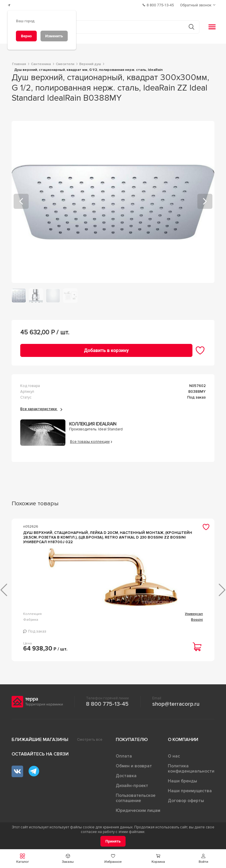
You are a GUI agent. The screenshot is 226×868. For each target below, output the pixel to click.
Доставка (126, 775)
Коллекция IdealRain (93, 423)
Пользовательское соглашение (136, 797)
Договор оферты (186, 799)
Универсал (90, 613)
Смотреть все (90, 738)
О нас (174, 755)
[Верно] (26, 36)
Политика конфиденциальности (191, 767)
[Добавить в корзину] (106, 349)
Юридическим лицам (138, 809)
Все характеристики (41, 408)
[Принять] (113, 841)
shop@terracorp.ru (176, 703)
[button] (23, 859)
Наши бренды (182, 780)
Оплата (124, 755)
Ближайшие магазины (40, 738)
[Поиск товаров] (110, 26)
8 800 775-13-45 (107, 703)
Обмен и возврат (134, 765)
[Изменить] (54, 36)
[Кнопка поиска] (190, 26)
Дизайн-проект (132, 784)
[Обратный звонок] (199, 4)
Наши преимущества (190, 790)
